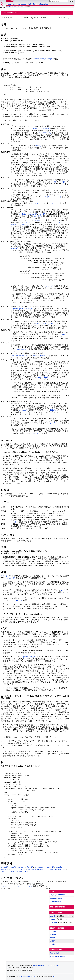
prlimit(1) (5, 867)
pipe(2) (46, 324)
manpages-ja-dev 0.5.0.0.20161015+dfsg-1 (46, 965)
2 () (54, 953)
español (53, 934)
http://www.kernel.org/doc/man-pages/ (17, 886)
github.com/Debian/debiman (27, 976)
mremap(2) (45, 129)
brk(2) (29, 129)
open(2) (38, 324)
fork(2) (64, 334)
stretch (9, 7)
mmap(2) (36, 129)
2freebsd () (57, 956)
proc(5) (15, 522)
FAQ (29, 4)
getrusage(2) (40, 867)
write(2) (46, 197)
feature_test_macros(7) (43, 59)
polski (52, 944)
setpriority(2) (17, 309)
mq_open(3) (15, 248)
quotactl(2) (13, 869)
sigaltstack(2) (45, 133)
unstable (53, 922)
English (53, 931)
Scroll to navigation (10, 13)
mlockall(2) (32, 214)
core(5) (38, 146)
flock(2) (37, 203)
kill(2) (53, 410)
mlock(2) (22, 214)
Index (9, 4)
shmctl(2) (38, 216)
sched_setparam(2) (40, 356)
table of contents (58, 907)
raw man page (56, 901)
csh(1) (63, 590)
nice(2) (29, 309)
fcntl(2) (55, 203)
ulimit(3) (62, 869)
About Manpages (19, 4)
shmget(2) (39, 220)
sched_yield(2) (44, 377)
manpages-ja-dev (17, 7)
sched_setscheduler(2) (20, 356)
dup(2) (53, 324)
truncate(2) (56, 197)
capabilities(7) (15, 871)
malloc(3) (41, 869)
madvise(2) (21, 349)
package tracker (56, 898)
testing (53, 919)
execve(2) (37, 433)
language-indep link (58, 895)
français (53, 938)
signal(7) (27, 871)
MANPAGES (10, 1)
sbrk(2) (63, 182)
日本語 (53, 941)
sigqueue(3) (24, 410)
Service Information (40, 4)
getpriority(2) (29, 657)
